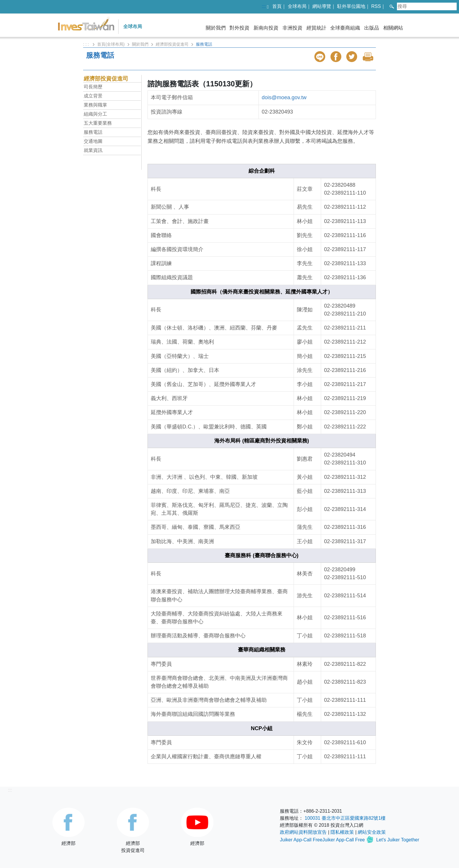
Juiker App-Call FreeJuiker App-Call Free (323, 840)
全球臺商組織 (345, 28)
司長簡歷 (93, 87)
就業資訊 (93, 150)
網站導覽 (322, 6)
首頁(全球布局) (111, 44)
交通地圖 (93, 141)
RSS (376, 6)
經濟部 (68, 827)
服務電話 (93, 132)
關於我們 (216, 28)
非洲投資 (292, 28)
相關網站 (393, 28)
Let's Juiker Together (398, 840)
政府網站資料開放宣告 (303, 832)
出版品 (372, 28)
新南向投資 (266, 28)
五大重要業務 (98, 123)
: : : (87, 44)
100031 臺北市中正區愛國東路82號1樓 (345, 818)
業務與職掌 (95, 105)
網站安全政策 (372, 832)
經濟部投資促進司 (172, 44)
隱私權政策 (342, 832)
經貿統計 (316, 28)
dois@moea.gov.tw (284, 97)
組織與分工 (95, 114)
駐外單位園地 (351, 6)
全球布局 (297, 6)
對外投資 (239, 28)
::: (264, 6)
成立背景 (93, 96)
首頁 (277, 6)
